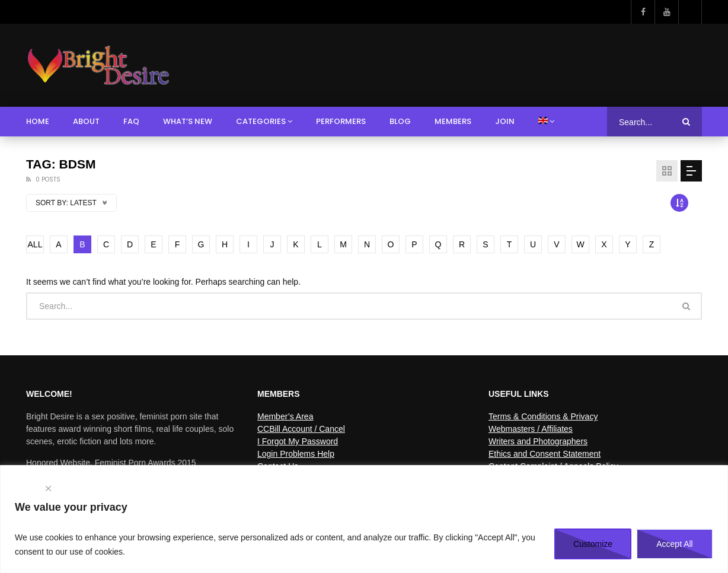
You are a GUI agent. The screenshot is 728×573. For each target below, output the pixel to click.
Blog (400, 121)
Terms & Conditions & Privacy (543, 416)
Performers (341, 121)
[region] (364, 519)
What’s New (188, 121)
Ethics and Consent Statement (545, 454)
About (86, 121)
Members (453, 121)
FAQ (131, 121)
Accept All (674, 544)
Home (38, 121)
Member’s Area (285, 416)
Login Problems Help (296, 454)
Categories (261, 121)
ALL (35, 244)
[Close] (48, 488)
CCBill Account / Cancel (301, 429)
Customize (593, 544)
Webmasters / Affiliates (531, 429)
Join (505, 121)
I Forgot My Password (298, 441)
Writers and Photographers (538, 441)
